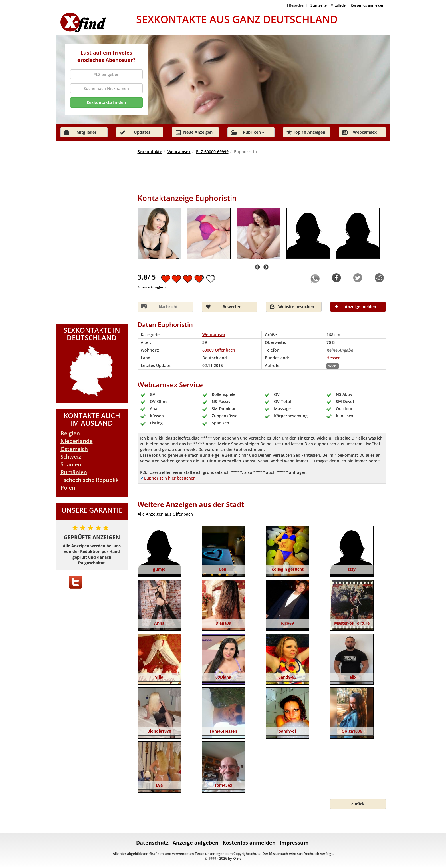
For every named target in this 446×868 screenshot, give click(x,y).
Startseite (319, 5)
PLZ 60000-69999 (212, 152)
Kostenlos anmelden (368, 5)
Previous (257, 267)
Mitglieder (339, 5)
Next (266, 267)
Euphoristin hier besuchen (170, 478)
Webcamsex (179, 152)
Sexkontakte (150, 152)
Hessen (334, 358)
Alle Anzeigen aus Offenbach (165, 514)
